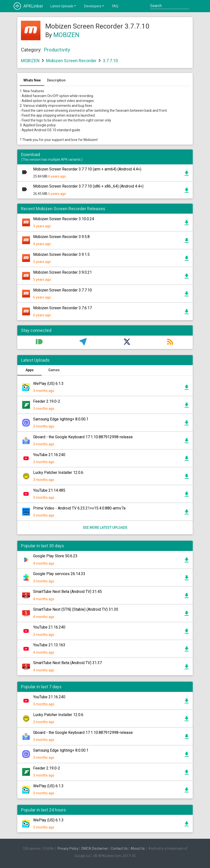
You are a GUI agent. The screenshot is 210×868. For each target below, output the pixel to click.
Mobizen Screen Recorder (71, 61)
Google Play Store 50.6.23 (55, 556)
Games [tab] (54, 370)
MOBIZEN (66, 35)
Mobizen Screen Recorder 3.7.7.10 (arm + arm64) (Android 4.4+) (87, 169)
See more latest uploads (105, 528)
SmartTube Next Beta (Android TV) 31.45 (67, 592)
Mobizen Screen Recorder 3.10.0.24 (64, 219)
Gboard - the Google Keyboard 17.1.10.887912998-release (83, 437)
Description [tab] (56, 80)
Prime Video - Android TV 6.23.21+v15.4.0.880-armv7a (79, 508)
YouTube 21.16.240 (49, 455)
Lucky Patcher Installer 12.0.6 (58, 473)
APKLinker (28, 6)
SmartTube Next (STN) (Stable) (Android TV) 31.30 (76, 609)
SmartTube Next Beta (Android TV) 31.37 (67, 663)
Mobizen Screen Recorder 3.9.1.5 (61, 254)
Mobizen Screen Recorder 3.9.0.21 (62, 272)
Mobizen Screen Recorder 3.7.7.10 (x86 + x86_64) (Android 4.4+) (88, 186)
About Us (138, 848)
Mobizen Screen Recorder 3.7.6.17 (62, 308)
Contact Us (119, 848)
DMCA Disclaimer (95, 848)
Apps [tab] (30, 370)
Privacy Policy (68, 848)
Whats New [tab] (32, 80)
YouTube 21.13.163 (49, 645)
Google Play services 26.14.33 (59, 574)
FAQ (115, 6)
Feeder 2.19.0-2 (47, 401)
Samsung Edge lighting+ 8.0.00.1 (61, 419)
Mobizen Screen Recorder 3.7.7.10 (62, 290)
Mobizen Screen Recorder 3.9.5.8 (61, 237)
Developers (94, 6)
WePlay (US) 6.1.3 (48, 384)
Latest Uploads (64, 6)
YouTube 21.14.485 (49, 490)
